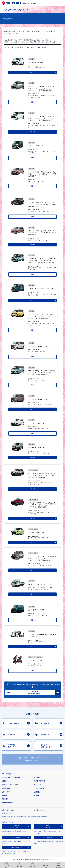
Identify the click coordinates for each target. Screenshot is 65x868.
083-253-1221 (32, 760)
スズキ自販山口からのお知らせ (11, 777)
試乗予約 (32, 72)
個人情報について (7, 813)
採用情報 (37, 795)
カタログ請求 (6, 792)
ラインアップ (38, 785)
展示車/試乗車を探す (40, 781)
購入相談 (4, 795)
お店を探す (37, 777)
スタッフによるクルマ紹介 (10, 785)
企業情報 (37, 792)
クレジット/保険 (39, 788)
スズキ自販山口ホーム (8, 774)
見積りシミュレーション (47, 826)
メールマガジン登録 (15, 837)
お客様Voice (5, 781)
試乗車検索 (5, 799)
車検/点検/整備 (6, 788)
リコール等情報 (47, 837)
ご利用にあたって (39, 810)
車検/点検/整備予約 (7, 803)
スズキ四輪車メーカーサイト (15, 826)
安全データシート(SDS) (9, 810)
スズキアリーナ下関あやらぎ (15, 10)
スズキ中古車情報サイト (15, 847)
